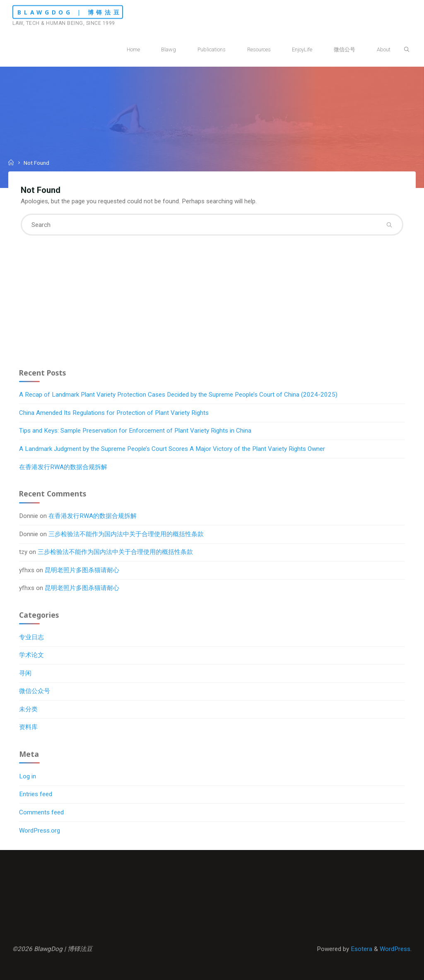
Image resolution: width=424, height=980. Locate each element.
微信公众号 (35, 691)
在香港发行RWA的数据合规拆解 (63, 467)
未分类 (28, 709)
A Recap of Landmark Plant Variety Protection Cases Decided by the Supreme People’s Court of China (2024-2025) (178, 395)
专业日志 (31, 637)
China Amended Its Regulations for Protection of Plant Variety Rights (114, 413)
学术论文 (31, 655)
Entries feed (36, 794)
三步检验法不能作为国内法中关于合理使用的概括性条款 (126, 534)
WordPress (395, 949)
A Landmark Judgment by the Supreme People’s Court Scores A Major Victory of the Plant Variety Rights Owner (172, 449)
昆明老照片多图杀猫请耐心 (82, 570)
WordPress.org (40, 831)
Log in (28, 776)
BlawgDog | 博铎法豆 (70, 12)
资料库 (28, 727)
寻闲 (25, 673)
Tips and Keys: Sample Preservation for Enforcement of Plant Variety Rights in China (135, 431)
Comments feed (41, 812)
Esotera (361, 949)
